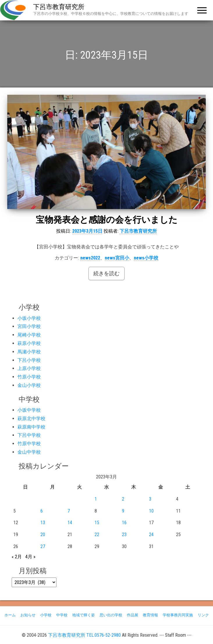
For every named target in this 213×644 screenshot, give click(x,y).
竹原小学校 (29, 377)
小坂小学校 (29, 318)
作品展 (133, 615)
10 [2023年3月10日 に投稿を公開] (151, 511)
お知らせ (28, 615)
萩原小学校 (29, 343)
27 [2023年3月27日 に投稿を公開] (43, 546)
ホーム (10, 615)
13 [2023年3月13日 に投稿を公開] (43, 523)
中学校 (62, 615)
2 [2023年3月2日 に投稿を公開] (123, 499)
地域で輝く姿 (84, 615)
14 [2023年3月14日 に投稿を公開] (70, 523)
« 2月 (17, 557)
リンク (203, 615)
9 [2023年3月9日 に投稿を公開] (123, 511)
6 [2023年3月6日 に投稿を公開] (42, 511)
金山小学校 (29, 385)
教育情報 (150, 615)
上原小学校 (29, 368)
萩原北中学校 (31, 418)
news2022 (90, 258)
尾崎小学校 (29, 335)
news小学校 (146, 258)
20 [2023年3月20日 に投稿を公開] (43, 535)
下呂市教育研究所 (59, 7)
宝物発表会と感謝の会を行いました (107, 220)
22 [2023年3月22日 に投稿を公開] (97, 535)
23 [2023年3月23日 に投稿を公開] (124, 535)
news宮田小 (117, 258)
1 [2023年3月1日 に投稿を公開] (96, 499)
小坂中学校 (29, 410)
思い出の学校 (111, 615)
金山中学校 (29, 452)
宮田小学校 (29, 326)
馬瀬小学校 (29, 352)
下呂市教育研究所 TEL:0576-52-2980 (84, 635)
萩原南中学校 (31, 427)
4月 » (30, 557)
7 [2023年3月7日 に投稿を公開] (69, 511)
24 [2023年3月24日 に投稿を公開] (151, 535)
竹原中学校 (29, 444)
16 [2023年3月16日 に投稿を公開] (124, 523)
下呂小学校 (29, 360)
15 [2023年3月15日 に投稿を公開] (97, 523)
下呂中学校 (29, 435)
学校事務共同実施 (178, 615)
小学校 (46, 615)
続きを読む (106, 273)
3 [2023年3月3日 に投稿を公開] (150, 499)
